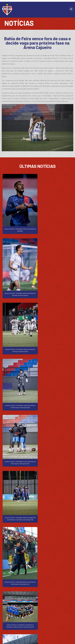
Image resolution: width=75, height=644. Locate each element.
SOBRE (15, 629)
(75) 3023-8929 (20, 595)
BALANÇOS (22, 629)
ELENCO (41, 629)
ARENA (53, 629)
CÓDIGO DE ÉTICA (32, 629)
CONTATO (59, 629)
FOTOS (47, 629)
